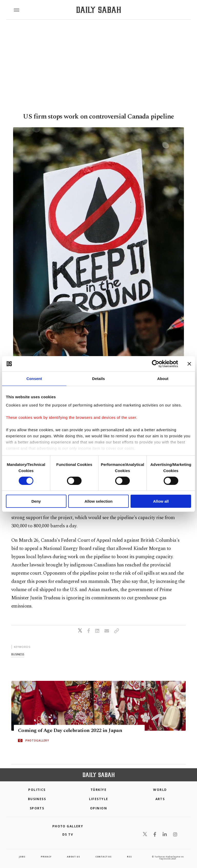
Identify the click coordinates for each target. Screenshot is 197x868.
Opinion (98, 808)
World (160, 790)
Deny (36, 501)
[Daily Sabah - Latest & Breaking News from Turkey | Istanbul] (99, 10)
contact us (104, 857)
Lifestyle (99, 799)
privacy (46, 857)
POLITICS (37, 790)
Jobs (22, 857)
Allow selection (98, 501)
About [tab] (163, 379)
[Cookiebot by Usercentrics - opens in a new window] (156, 364)
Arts (160, 799)
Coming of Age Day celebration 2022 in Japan (70, 730)
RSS (129, 857)
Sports (37, 808)
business (18, 654)
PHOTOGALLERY (37, 740)
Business (37, 799)
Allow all (161, 501)
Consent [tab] (34, 379)
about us (73, 857)
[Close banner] (189, 364)
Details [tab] (98, 379)
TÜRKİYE (98, 790)
